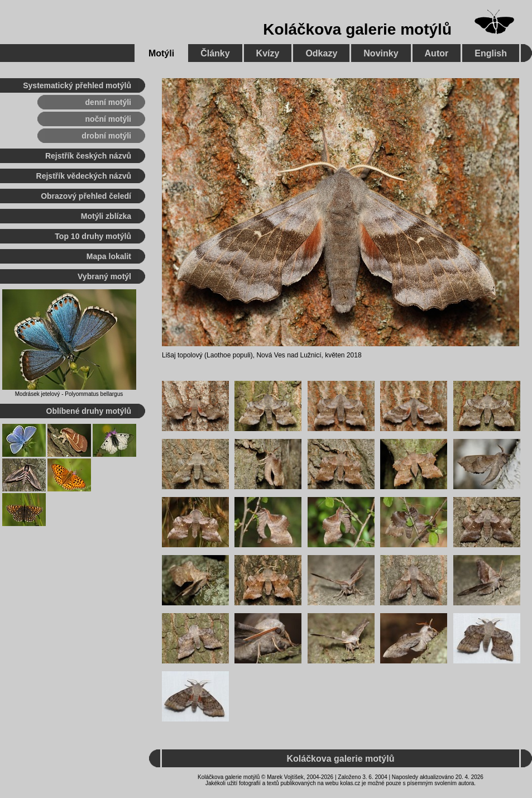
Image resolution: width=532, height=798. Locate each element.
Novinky (381, 53)
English (491, 53)
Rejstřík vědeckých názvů (84, 176)
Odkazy (321, 53)
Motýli (161, 53)
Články (215, 53)
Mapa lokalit (109, 256)
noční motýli (108, 119)
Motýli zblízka (106, 216)
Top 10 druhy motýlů (93, 236)
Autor (437, 53)
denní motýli (108, 102)
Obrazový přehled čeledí (86, 196)
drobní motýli (106, 136)
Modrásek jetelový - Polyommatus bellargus (69, 394)
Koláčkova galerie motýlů (357, 29)
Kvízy (268, 53)
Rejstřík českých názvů (88, 156)
